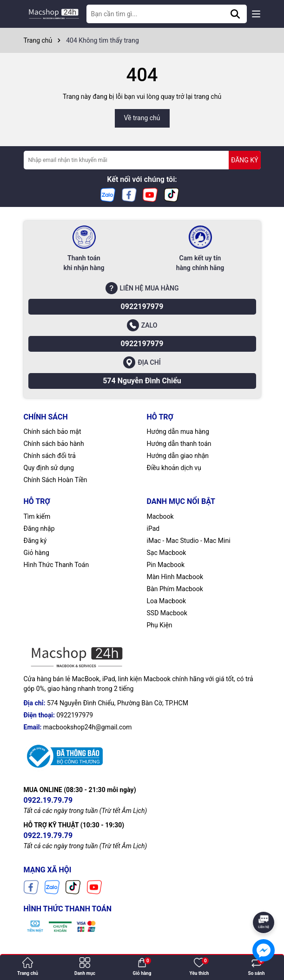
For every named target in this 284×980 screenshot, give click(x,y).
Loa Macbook (167, 601)
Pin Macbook (166, 565)
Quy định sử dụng (49, 468)
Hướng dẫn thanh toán (179, 444)
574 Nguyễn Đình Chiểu (142, 381)
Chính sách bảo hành (54, 444)
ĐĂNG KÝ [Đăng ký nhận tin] (245, 160)
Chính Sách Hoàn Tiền (56, 480)
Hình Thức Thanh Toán (56, 565)
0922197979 (142, 306)
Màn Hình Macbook (175, 577)
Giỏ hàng (36, 553)
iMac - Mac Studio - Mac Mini (189, 541)
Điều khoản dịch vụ (174, 468)
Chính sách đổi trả (50, 456)
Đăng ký (35, 541)
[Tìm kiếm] (235, 14)
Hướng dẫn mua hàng (178, 432)
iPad (153, 529)
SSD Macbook (167, 613)
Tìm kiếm (37, 516)
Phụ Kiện (160, 625)
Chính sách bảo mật (53, 432)
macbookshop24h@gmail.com (88, 727)
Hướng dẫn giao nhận (178, 456)
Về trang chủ (142, 118)
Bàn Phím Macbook (175, 589)
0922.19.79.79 (48, 800)
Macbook (160, 516)
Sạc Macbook (167, 553)
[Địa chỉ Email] (142, 160)
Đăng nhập (39, 529)
